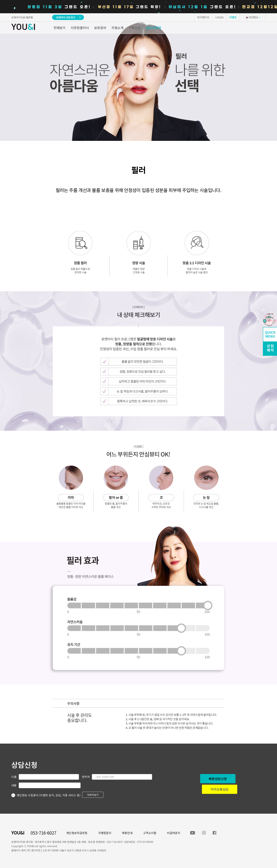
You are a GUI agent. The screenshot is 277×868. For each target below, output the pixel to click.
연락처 (86, 777)
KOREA (251, 17)
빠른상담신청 (218, 779)
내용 (14, 785)
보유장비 (100, 28)
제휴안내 (127, 833)
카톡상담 (135, 28)
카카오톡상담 (220, 789)
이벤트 (233, 17)
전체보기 (60, 28)
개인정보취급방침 (77, 833)
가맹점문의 (105, 833)
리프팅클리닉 (80, 28)
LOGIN (219, 17)
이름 (14, 777)
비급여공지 (174, 833)
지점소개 (117, 28)
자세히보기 (93, 795)
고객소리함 (150, 833)
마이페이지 (203, 17)
